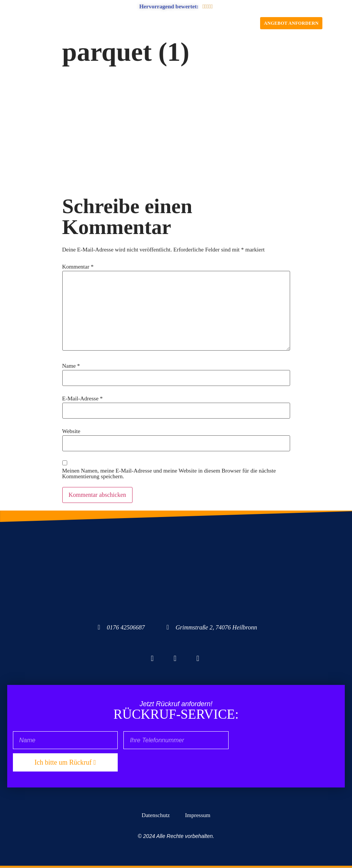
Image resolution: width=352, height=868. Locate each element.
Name (71, 366)
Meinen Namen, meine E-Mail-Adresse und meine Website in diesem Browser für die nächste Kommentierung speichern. (169, 474)
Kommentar (78, 267)
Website (71, 431)
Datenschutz (156, 815)
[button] (176, 23)
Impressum (198, 815)
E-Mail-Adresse (83, 399)
